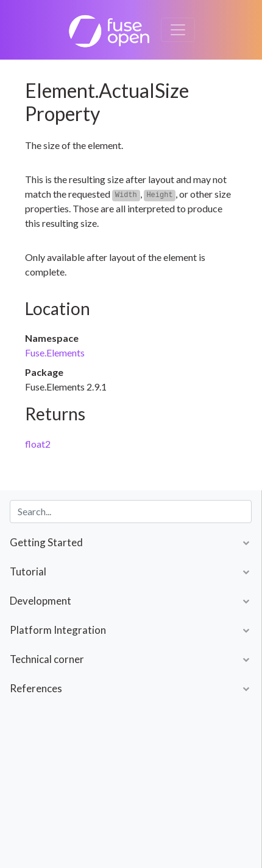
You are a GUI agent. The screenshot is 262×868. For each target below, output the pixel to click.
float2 (38, 444)
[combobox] (131, 512)
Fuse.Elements (55, 352)
